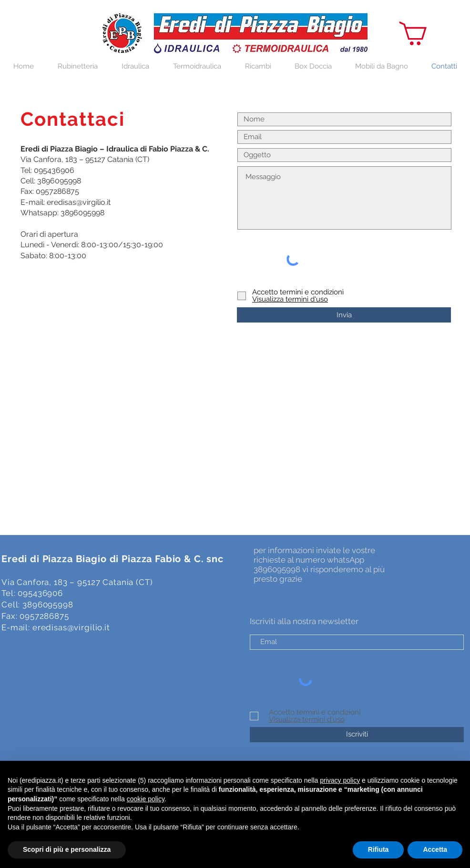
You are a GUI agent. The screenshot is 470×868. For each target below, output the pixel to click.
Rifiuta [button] (378, 849)
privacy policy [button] (340, 780)
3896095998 (59, 181)
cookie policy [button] (146, 799)
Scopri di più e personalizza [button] (67, 849)
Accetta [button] (435, 849)
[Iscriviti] (357, 735)
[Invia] (344, 315)
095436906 (54, 170)
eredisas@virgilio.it (79, 202)
